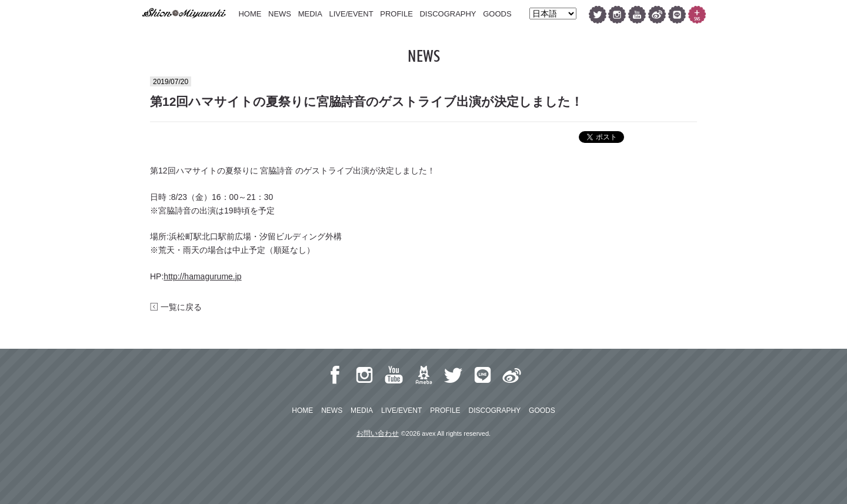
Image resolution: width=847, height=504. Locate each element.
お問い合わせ (378, 433)
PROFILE (396, 14)
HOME (250, 14)
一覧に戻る (176, 307)
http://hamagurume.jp (202, 276)
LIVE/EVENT (351, 14)
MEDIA (310, 14)
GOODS (497, 14)
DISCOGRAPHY (448, 14)
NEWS (280, 14)
